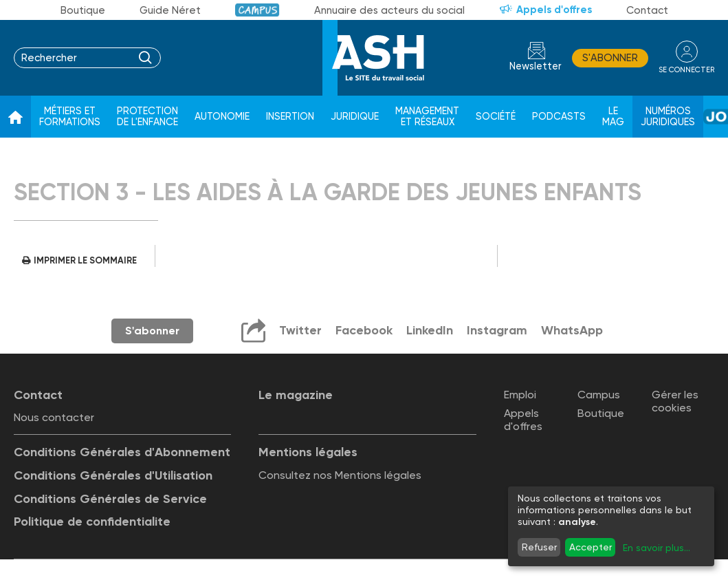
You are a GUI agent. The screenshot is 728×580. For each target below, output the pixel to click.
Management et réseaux (427, 117)
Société (496, 117)
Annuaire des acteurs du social (389, 10)
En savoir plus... (657, 548)
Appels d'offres (554, 10)
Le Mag (613, 117)
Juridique (355, 117)
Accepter (591, 547)
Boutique (83, 10)
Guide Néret (170, 10)
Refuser (539, 547)
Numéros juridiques (668, 117)
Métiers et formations (70, 117)
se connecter (686, 70)
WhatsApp (572, 330)
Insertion (290, 117)
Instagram (497, 330)
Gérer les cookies (675, 401)
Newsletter (536, 66)
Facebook (364, 330)
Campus (257, 10)
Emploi (520, 395)
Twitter (300, 330)
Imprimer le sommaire (85, 260)
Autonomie (222, 117)
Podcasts (559, 117)
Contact (647, 10)
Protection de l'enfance (147, 117)
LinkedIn (430, 330)
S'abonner (610, 58)
